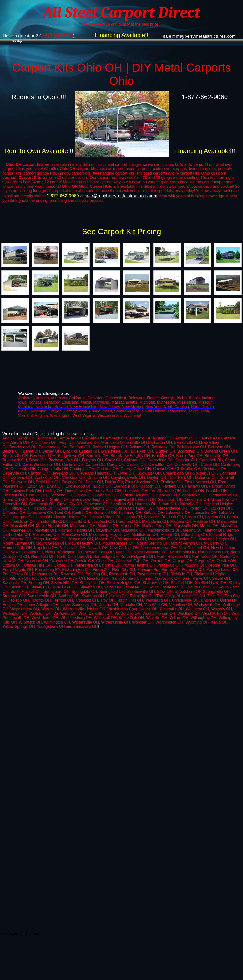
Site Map (17, 41)
